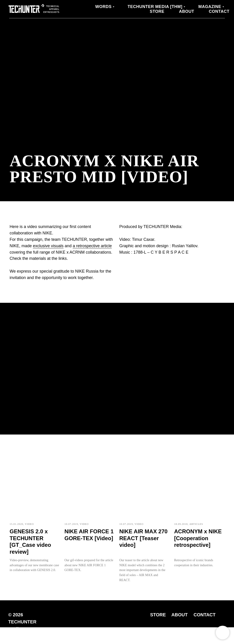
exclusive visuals (48, 246)
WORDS (104, 7)
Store (157, 11)
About (187, 11)
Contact (219, 11)
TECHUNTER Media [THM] (155, 7)
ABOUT (179, 615)
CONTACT (205, 615)
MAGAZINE (210, 7)
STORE (158, 615)
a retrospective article (92, 246)
